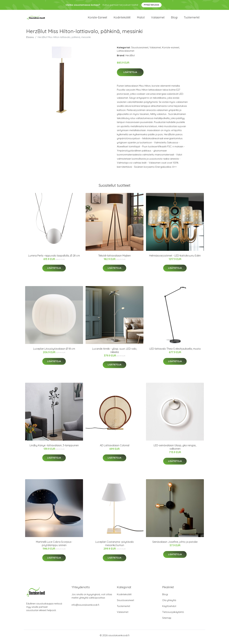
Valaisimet (158, 19)
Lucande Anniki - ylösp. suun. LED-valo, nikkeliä (115, 354)
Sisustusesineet (140, 51)
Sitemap (167, 621)
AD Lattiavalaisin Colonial (115, 449)
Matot (141, 19)
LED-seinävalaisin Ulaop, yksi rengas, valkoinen (175, 450)
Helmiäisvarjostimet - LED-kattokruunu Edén (175, 259)
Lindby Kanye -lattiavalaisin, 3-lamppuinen (54, 449)
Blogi (174, 19)
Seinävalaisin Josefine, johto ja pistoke (175, 545)
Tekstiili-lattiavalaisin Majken (114, 259)
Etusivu (30, 40)
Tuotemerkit (192, 19)
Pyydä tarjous (151, 5)
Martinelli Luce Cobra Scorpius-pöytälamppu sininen (54, 547)
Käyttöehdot (169, 609)
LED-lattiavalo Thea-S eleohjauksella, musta (175, 352)
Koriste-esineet (97, 19)
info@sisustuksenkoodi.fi (85, 608)
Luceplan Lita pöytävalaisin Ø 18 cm (54, 352)
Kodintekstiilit (122, 19)
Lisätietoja (130, 75)
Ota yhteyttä (169, 603)
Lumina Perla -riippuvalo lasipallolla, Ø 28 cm (54, 259)
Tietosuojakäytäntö (173, 615)
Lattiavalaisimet (126, 54)
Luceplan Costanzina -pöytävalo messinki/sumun (115, 547)
